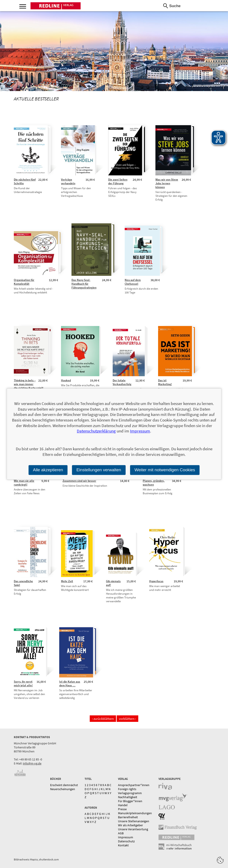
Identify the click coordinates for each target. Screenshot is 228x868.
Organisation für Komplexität (24, 282)
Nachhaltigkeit (128, 797)
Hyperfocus (156, 581)
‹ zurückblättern (103, 719)
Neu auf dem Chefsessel (133, 282)
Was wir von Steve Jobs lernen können (167, 183)
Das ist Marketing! (165, 382)
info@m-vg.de (32, 763)
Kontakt (123, 845)
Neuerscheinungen (63, 789)
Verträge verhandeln (68, 181)
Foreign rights (127, 789)
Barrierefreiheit (128, 817)
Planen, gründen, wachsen (154, 483)
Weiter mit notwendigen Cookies (165, 470)
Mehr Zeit (67, 581)
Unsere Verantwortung (133, 829)
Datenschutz (126, 841)
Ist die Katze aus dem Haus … (70, 683)
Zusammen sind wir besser (79, 481)
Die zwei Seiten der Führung (118, 181)
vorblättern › (127, 719)
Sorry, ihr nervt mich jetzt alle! (23, 683)
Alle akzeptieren (48, 470)
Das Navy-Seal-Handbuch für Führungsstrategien (84, 284)
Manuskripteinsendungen (135, 813)
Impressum (126, 837)
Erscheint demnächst (64, 785)
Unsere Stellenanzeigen (134, 821)
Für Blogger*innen (130, 801)
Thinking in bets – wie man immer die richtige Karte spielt (29, 384)
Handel (123, 805)
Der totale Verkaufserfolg (122, 382)
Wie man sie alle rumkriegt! (24, 483)
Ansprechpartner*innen (134, 785)
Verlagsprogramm (130, 793)
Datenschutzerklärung (96, 431)
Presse (122, 809)
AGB (121, 833)
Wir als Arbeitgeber (130, 825)
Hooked (66, 380)
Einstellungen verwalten (99, 470)
